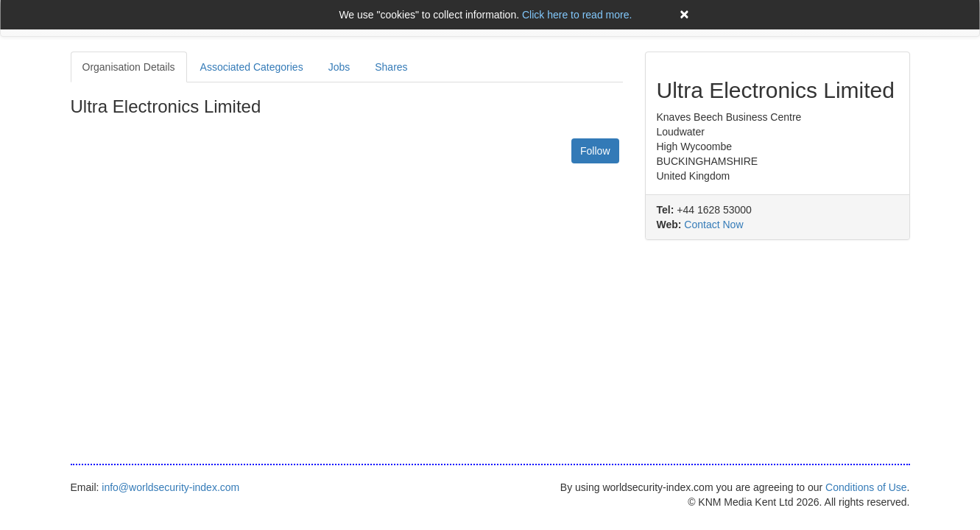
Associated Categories (252, 67)
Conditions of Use (866, 487)
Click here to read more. (577, 15)
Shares (391, 67)
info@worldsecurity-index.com (170, 487)
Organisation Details (129, 67)
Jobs (339, 67)
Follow (595, 151)
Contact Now (713, 225)
